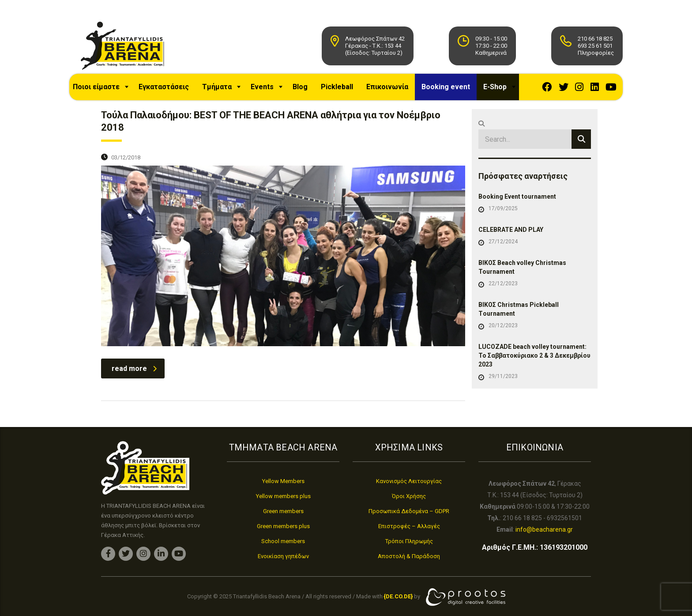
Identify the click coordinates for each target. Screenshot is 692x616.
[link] (398, 596)
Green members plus (283, 526)
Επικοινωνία (395, 90)
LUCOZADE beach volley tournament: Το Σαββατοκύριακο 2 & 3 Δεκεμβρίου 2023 (534, 369)
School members (283, 541)
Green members (283, 511)
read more (134, 382)
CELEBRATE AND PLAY (511, 243)
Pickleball (344, 90)
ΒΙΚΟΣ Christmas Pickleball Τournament (519, 322)
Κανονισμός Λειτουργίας (409, 481)
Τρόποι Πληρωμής (409, 541)
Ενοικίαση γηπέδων (283, 556)
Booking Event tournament (517, 210)
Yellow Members (283, 481)
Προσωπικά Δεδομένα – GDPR (409, 511)
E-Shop (502, 90)
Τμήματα (224, 90)
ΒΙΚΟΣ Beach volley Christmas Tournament (522, 280)
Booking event (453, 90)
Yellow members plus (283, 496)
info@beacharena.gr (544, 529)
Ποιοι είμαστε (104, 90)
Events (270, 90)
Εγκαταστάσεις (171, 90)
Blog (308, 90)
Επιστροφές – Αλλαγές (409, 526)
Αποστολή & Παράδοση (409, 556)
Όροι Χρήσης (409, 496)
